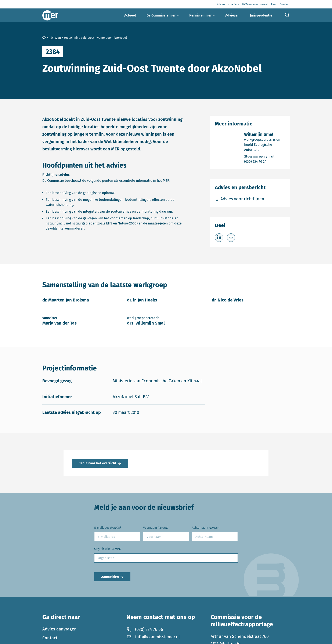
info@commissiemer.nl (153, 637)
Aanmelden (110, 577)
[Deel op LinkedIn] (219, 238)
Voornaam (156, 528)
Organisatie (108, 549)
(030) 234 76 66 (145, 629)
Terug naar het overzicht (98, 463)
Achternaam (205, 528)
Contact (50, 638)
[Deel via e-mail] (231, 238)
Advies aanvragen (59, 629)
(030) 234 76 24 (264, 161)
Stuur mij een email (264, 156)
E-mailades (107, 528)
